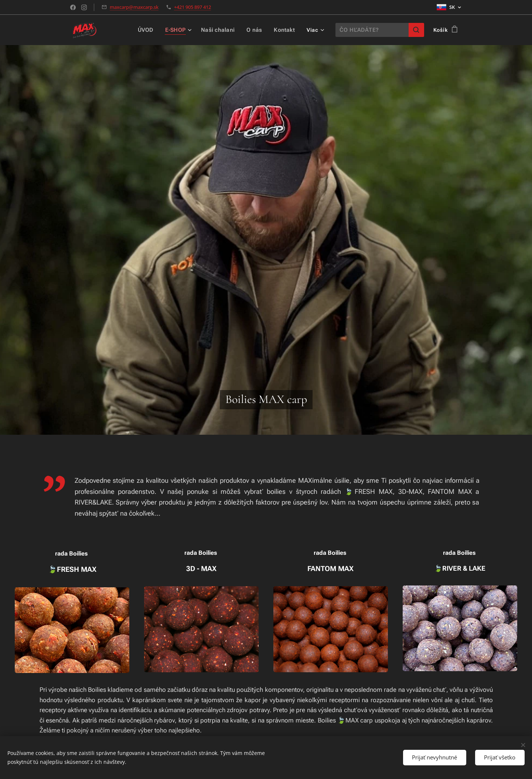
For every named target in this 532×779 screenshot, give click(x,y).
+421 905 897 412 (192, 7)
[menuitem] (150, 30)
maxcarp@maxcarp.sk (134, 7)
